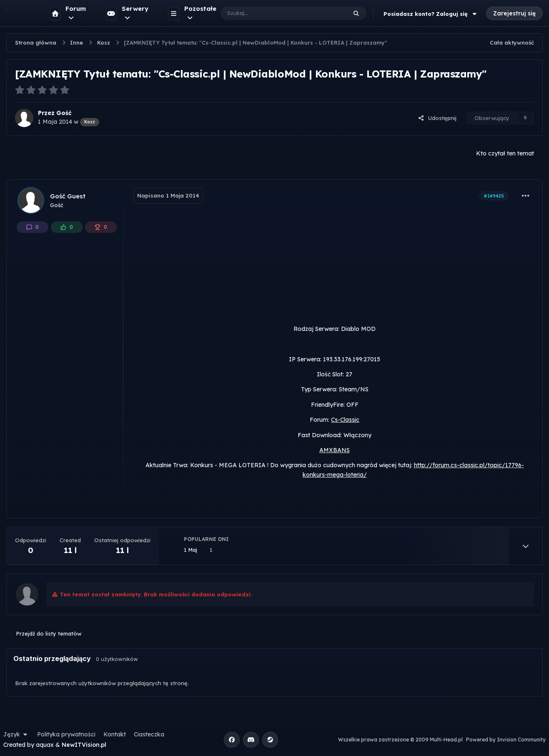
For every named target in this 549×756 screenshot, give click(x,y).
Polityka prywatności (66, 734)
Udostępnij (437, 118)
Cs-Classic (345, 420)
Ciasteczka (149, 734)
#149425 (494, 196)
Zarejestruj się (514, 13)
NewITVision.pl (84, 745)
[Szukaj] (275, 13)
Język (16, 734)
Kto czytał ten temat (505, 153)
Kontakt (115, 734)
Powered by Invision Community (506, 740)
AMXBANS (335, 450)
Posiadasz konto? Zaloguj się (431, 14)
